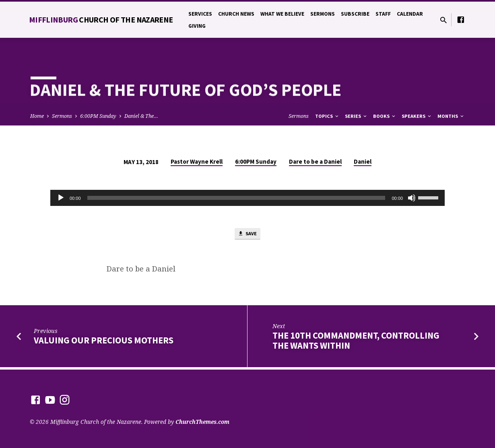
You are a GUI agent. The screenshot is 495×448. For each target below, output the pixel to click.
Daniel (363, 161)
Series (356, 116)
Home (37, 116)
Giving (197, 26)
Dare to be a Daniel (315, 161)
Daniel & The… (141, 116)
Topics (327, 116)
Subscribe (355, 14)
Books (385, 116)
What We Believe (282, 14)
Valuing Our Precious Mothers (104, 343)
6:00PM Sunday (98, 116)
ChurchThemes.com (202, 422)
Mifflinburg (101, 20)
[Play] (61, 198)
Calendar (410, 14)
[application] (248, 198)
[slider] (236, 198)
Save (248, 235)
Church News (236, 14)
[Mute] (412, 198)
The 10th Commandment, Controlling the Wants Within (356, 343)
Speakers (417, 116)
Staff (383, 14)
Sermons (323, 14)
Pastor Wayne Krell (197, 161)
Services (200, 14)
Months (451, 116)
